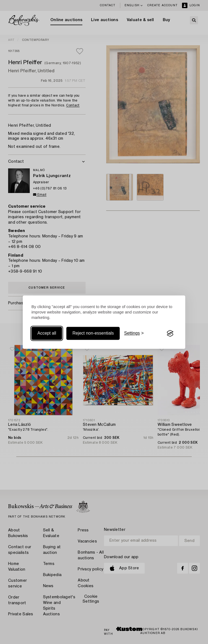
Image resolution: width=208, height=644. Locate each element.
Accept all (47, 333)
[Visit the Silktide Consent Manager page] (170, 334)
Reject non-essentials (93, 333)
